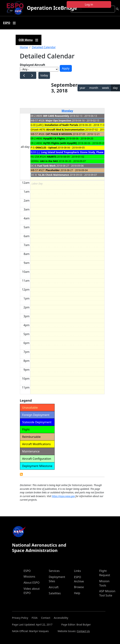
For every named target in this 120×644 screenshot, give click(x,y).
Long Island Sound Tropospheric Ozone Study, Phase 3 (73, 152)
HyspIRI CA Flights (54, 138)
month (94, 88)
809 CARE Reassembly (56, 116)
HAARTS (51, 157)
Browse (79, 587)
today (44, 75)
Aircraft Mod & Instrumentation (65, 130)
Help (77, 593)
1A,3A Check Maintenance (53, 175)
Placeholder (53, 170)
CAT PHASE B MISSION (59, 134)
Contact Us (83, 631)
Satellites (55, 593)
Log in (89, 4)
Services (54, 571)
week (106, 88)
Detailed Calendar (44, 47)
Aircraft (54, 587)
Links (77, 571)
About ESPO (32, 583)
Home (24, 47)
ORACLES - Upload (46, 148)
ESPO (27, 571)
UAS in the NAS (49, 161)
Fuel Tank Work (47, 166)
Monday (67, 111)
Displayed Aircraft (33, 65)
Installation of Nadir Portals (61, 125)
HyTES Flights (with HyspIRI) (60, 143)
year (82, 88)
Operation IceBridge (52, 8)
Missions (29, 577)
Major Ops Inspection (58, 120)
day (115, 88)
